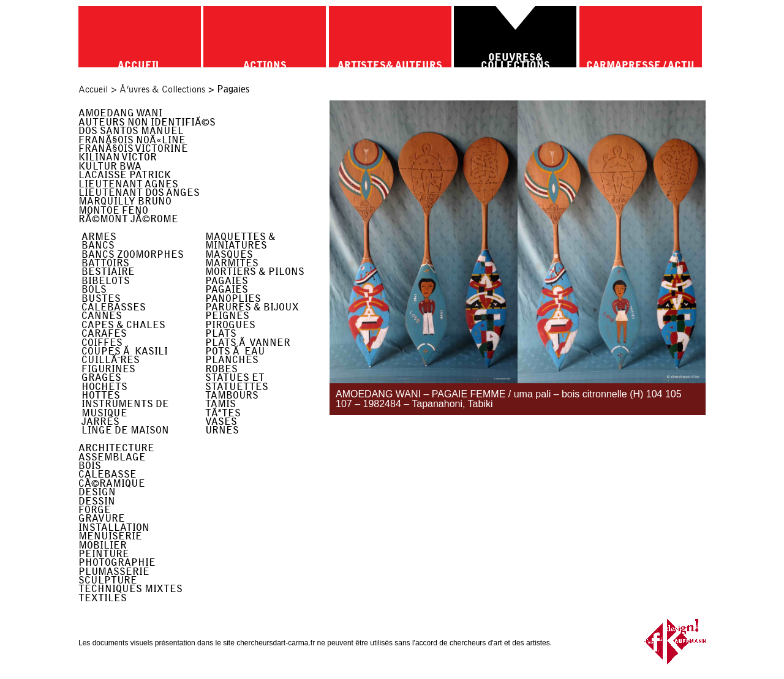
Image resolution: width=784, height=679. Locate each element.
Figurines (108, 369)
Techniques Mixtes (130, 589)
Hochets (104, 387)
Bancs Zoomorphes (133, 254)
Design (97, 492)
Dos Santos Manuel (131, 131)
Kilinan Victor (118, 157)
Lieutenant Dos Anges (139, 193)
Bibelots (106, 281)
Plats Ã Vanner (248, 343)
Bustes (101, 298)
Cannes (102, 316)
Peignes (227, 316)
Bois (90, 466)
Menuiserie (110, 536)
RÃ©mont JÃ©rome (128, 219)
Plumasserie (114, 572)
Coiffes (102, 343)
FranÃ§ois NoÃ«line (132, 140)
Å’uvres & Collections (162, 89)
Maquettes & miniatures (240, 241)
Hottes (101, 395)
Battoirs (105, 263)
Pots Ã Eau (235, 351)
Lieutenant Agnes (128, 184)
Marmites (232, 263)
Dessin (97, 501)
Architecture (116, 448)
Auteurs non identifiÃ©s (147, 122)
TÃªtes (223, 413)
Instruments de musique (125, 408)
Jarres (100, 422)
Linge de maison (125, 430)
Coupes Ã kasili (125, 351)
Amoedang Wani (120, 113)
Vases (221, 422)
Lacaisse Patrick (125, 175)
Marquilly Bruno (125, 201)
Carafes (104, 333)
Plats (221, 333)
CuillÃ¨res (111, 360)
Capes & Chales (123, 325)
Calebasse (107, 474)
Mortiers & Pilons (255, 272)
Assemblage (112, 457)
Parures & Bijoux (252, 307)
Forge (95, 510)
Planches (232, 360)
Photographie (117, 562)
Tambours (232, 395)
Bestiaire (108, 272)
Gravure (102, 518)
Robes (221, 369)
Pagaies (227, 281)
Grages (101, 377)
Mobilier (103, 545)
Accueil (93, 89)
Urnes (222, 430)
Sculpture (108, 580)
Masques (229, 254)
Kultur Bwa (110, 166)
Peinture (104, 554)
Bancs (98, 245)
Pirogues (230, 325)
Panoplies (233, 298)
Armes (99, 237)
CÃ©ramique (112, 483)
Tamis (221, 404)
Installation (114, 527)
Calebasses (114, 307)
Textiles (103, 598)
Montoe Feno (113, 210)
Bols (94, 289)
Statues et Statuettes (237, 382)
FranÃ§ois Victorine (133, 148)
